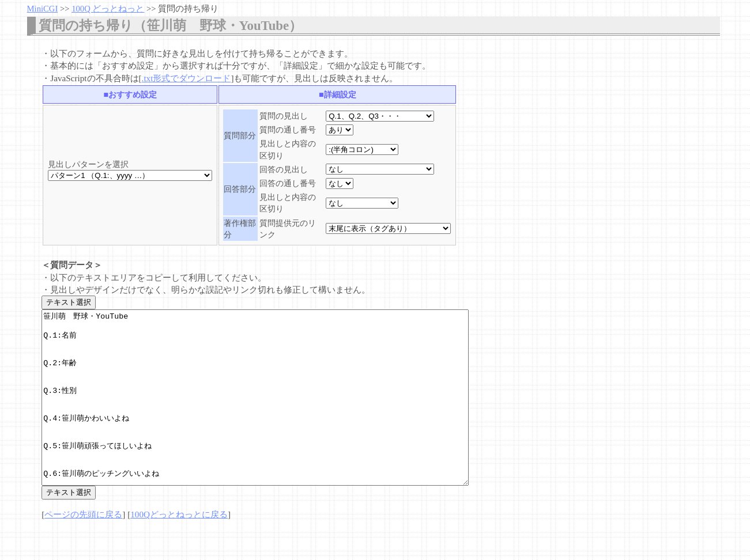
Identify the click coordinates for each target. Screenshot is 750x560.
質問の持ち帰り (188, 9)
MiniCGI (43, 9)
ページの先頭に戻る (83, 549)
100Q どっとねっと (108, 9)
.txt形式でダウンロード (186, 78)
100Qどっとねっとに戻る (179, 549)
